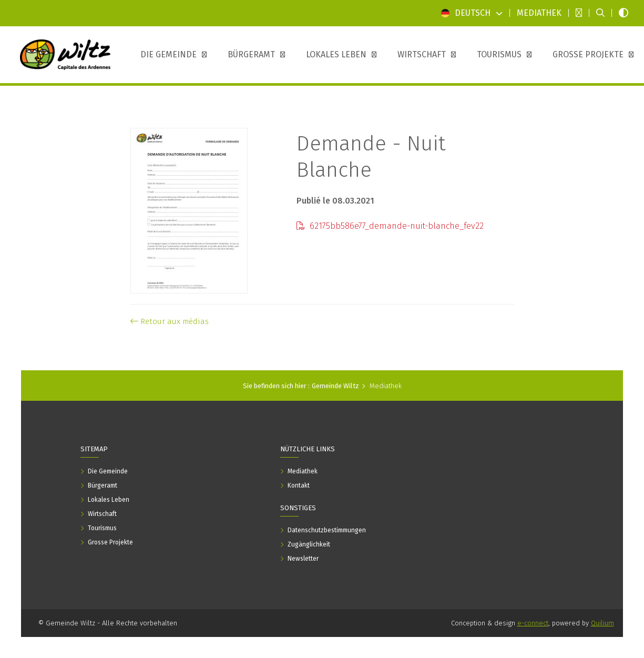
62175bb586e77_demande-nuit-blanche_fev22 (390, 226)
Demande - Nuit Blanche (371, 157)
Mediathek (386, 386)
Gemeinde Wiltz (335, 386)
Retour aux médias (170, 321)
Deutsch (472, 13)
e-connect (533, 623)
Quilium (602, 623)
